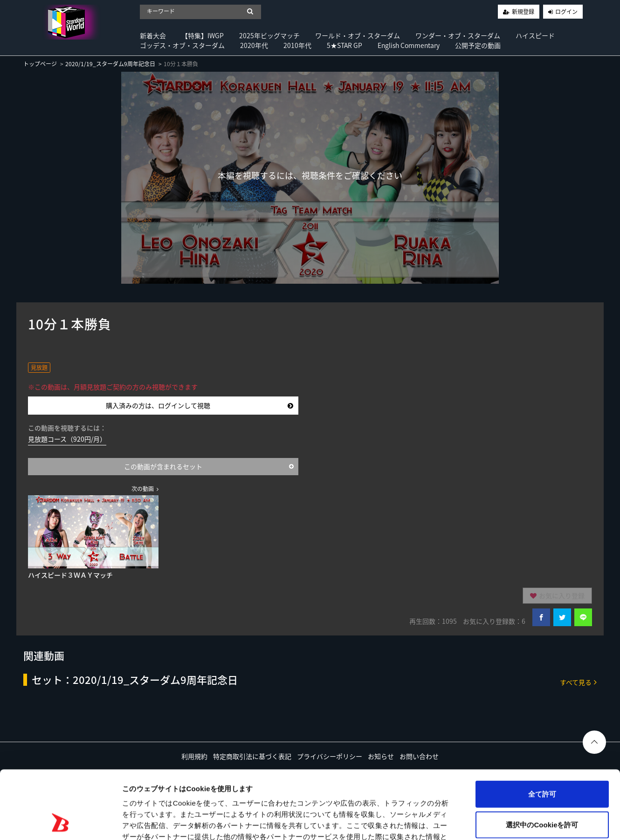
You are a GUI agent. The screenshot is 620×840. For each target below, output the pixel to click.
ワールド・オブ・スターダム (358, 35)
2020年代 (254, 45)
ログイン (566, 12)
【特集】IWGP (203, 35)
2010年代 (297, 45)
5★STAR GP (344, 45)
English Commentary (409, 45)
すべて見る (578, 682)
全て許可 (542, 730)
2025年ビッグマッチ (269, 35)
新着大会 (153, 35)
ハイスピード (535, 35)
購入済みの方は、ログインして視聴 (200, 405)
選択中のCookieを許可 (542, 761)
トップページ (40, 64)
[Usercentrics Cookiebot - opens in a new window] (60, 822)
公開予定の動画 (478, 45)
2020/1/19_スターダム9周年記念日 (110, 64)
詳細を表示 (450, 822)
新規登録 (523, 12)
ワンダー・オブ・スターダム (458, 35)
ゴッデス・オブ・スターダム (182, 45)
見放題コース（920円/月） (67, 439)
